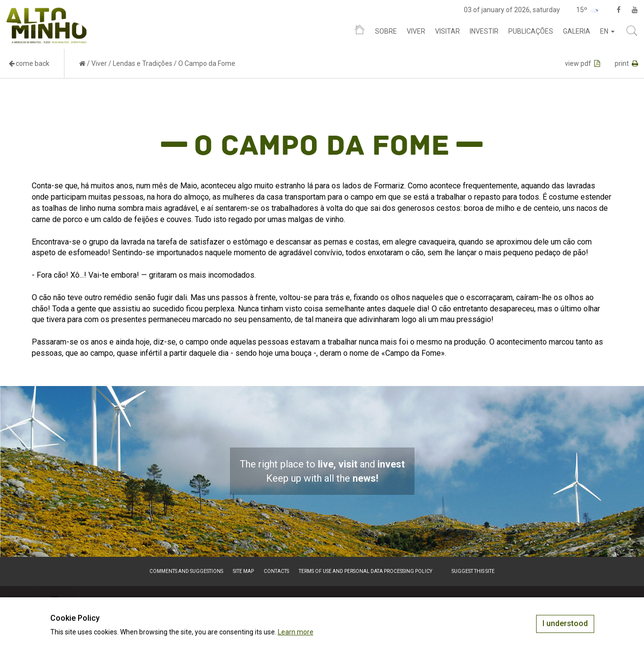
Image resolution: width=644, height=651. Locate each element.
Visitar (447, 31)
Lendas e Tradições (143, 63)
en (607, 31)
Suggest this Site (473, 571)
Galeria (577, 31)
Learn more (296, 632)
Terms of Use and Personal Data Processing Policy (365, 571)
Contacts (276, 571)
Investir (484, 31)
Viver (416, 31)
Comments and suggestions (186, 571)
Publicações (531, 31)
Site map (243, 571)
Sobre (386, 31)
